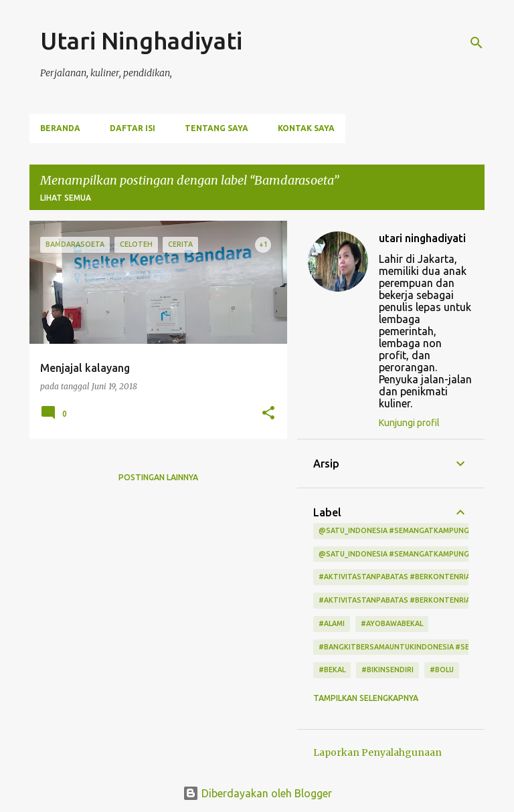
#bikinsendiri (388, 670)
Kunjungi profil (409, 423)
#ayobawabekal (392, 623)
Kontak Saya (306, 128)
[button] (268, 414)
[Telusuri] (477, 43)
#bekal (332, 670)
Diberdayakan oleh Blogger (257, 793)
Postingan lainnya (158, 477)
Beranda (60, 128)
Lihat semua (66, 198)
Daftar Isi (133, 128)
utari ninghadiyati (422, 238)
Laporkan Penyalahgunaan (377, 752)
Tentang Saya (217, 128)
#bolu (442, 670)
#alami (332, 623)
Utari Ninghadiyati (141, 40)
